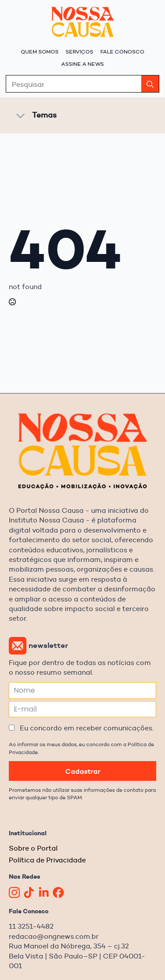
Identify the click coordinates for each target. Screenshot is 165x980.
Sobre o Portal (33, 848)
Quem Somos (40, 52)
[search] (150, 84)
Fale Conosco (122, 52)
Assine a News (82, 64)
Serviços (79, 52)
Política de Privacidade (47, 860)
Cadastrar (83, 771)
